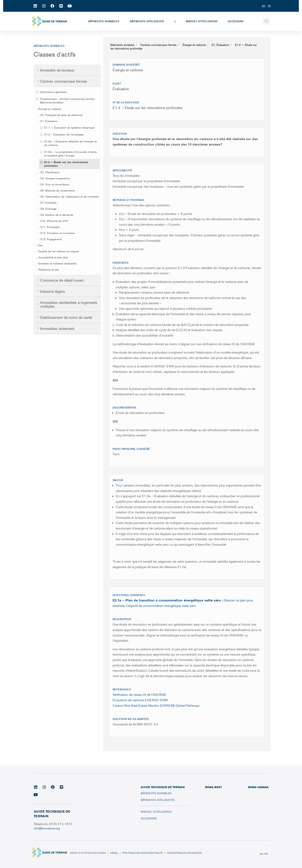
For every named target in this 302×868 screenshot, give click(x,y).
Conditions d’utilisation (184, 853)
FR (266, 854)
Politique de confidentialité (143, 853)
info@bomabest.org (47, 828)
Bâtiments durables (104, 21)
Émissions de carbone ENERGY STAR (140, 700)
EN (262, 854)
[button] (266, 21)
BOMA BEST (213, 787)
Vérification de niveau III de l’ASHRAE (139, 695)
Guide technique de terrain (163, 787)
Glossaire (236, 21)
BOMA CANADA (258, 787)
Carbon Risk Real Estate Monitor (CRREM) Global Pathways (156, 705)
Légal (114, 853)
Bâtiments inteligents (147, 21)
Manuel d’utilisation (202, 21)
